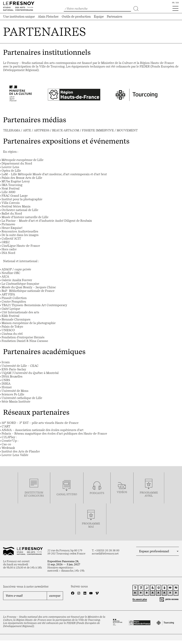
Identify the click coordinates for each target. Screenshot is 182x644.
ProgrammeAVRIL (149, 494)
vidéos (122, 492)
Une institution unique (19, 17)
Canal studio (67, 494)
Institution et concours (34, 494)
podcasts (97, 493)
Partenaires (115, 17)
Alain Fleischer (48, 17)
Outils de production (76, 17)
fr (173, 3)
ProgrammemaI (91, 525)
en (177, 3)
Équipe (99, 17)
